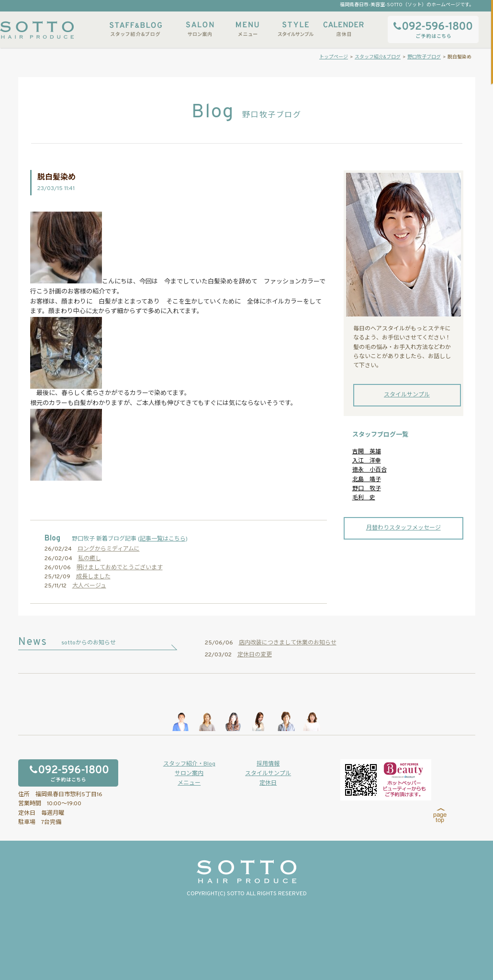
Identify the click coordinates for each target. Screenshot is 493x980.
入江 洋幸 (367, 461)
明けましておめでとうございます (120, 568)
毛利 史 (364, 498)
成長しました (93, 577)
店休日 (343, 29)
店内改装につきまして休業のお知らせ (288, 643)
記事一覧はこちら (163, 539)
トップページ (334, 57)
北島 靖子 (367, 480)
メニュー (247, 29)
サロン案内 (200, 29)
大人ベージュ (89, 586)
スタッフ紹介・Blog (189, 764)
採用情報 (268, 764)
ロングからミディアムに (109, 549)
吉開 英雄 (367, 452)
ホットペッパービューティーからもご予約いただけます (386, 780)
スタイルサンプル (295, 29)
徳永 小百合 (370, 470)
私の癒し (90, 559)
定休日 (268, 783)
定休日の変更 (255, 655)
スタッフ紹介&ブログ (136, 29)
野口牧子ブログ (424, 57)
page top (440, 816)
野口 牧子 (367, 489)
